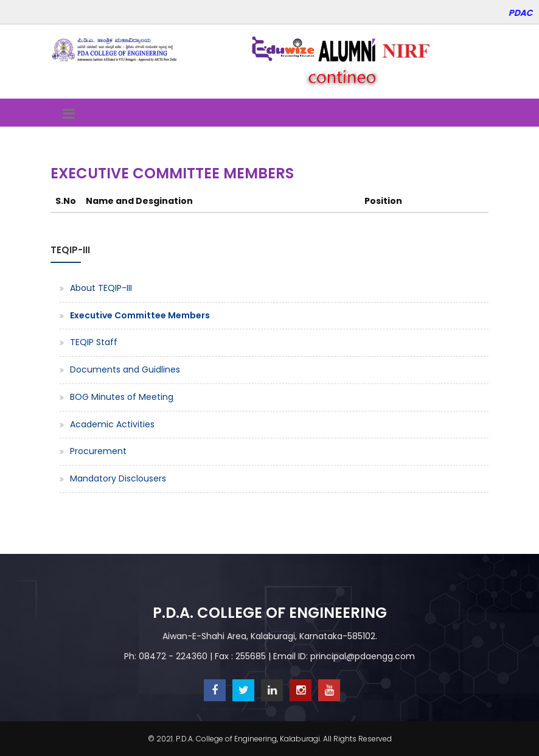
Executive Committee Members (140, 315)
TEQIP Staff (94, 342)
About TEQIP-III (101, 288)
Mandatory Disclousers (118, 478)
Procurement (98, 451)
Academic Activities (112, 424)
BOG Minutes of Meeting (122, 397)
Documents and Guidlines (125, 369)
